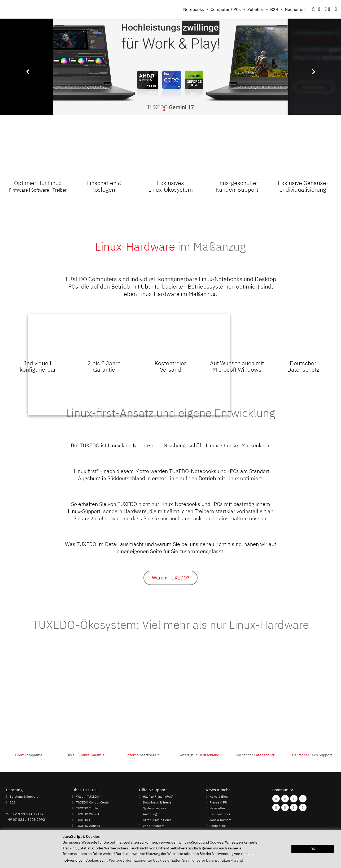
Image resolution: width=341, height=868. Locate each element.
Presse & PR (218, 802)
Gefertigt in (199, 755)
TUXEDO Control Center (93, 802)
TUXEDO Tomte (87, 808)
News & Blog (218, 796)
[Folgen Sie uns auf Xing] (285, 807)
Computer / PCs (226, 9)
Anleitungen (152, 814)
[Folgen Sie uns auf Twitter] (303, 799)
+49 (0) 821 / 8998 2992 (25, 819)
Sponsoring (218, 826)
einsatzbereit (142, 755)
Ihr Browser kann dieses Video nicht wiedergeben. (129, 365)
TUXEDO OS (85, 820)
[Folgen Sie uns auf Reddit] (303, 807)
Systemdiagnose (155, 808)
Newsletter (217, 808)
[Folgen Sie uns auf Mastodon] (294, 799)
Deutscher (255, 755)
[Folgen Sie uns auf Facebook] (276, 799)
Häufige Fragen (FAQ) (158, 796)
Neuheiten (295, 9)
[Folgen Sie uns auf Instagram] (285, 799)
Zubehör (255, 9)
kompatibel (29, 755)
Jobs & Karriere (220, 820)
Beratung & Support (24, 796)
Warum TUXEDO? (171, 578)
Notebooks (194, 9)
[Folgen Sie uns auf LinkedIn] (294, 807)
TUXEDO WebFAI (88, 814)
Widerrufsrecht (154, 826)
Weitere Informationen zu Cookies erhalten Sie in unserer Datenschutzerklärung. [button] (176, 860)
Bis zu (86, 755)
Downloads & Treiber (158, 802)
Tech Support (312, 755)
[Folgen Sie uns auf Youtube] (276, 807)
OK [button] (313, 849)
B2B (274, 9)
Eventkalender (220, 814)
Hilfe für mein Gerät (157, 820)
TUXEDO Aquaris (88, 826)
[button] (336, 9)
